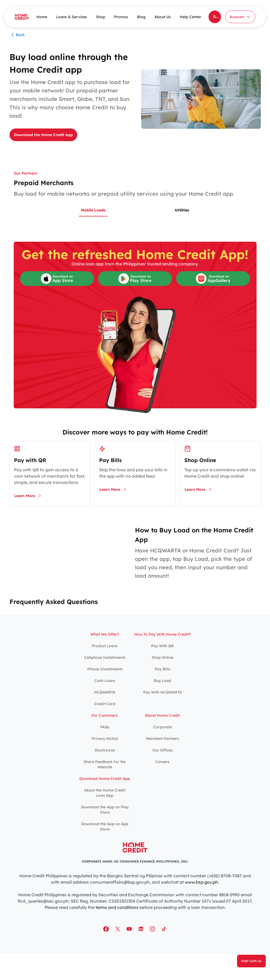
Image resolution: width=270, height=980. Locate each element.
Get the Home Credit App (217, 17)
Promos (121, 17)
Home (42, 17)
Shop (101, 17)
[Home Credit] (22, 17)
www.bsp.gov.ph (201, 882)
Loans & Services (72, 17)
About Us (163, 17)
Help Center (191, 17)
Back (17, 35)
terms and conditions (117, 907)
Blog (141, 17)
